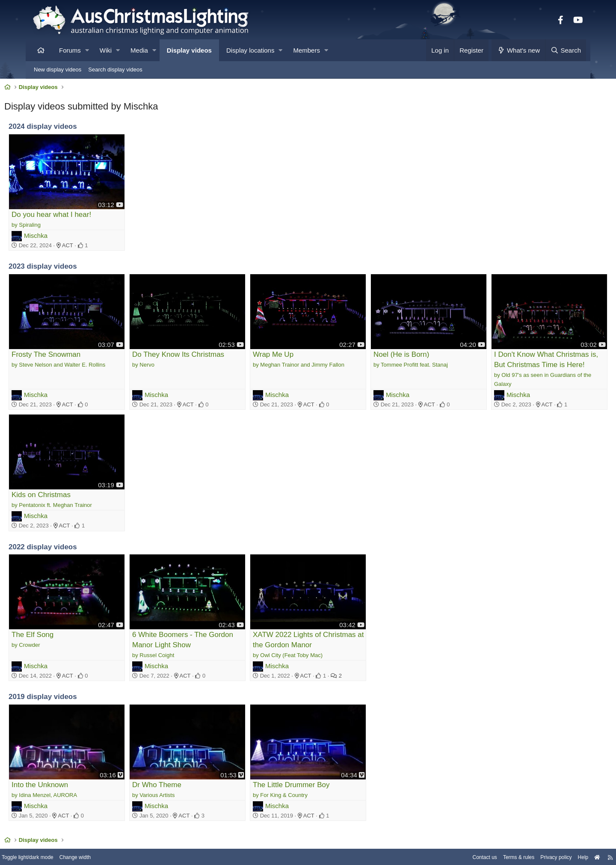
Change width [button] (113, 836)
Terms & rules (481, 836)
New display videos (58, 70)
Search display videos (115, 70)
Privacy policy (521, 836)
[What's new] (518, 50)
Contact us (444, 836)
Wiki (106, 50)
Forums (70, 50)
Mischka (64, 230)
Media (139, 50)
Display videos (189, 50)
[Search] (566, 50)
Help (550, 836)
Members (307, 50)
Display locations (250, 50)
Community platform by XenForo (308, 855)
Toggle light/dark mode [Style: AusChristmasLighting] (62, 836)
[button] (87, 50)
